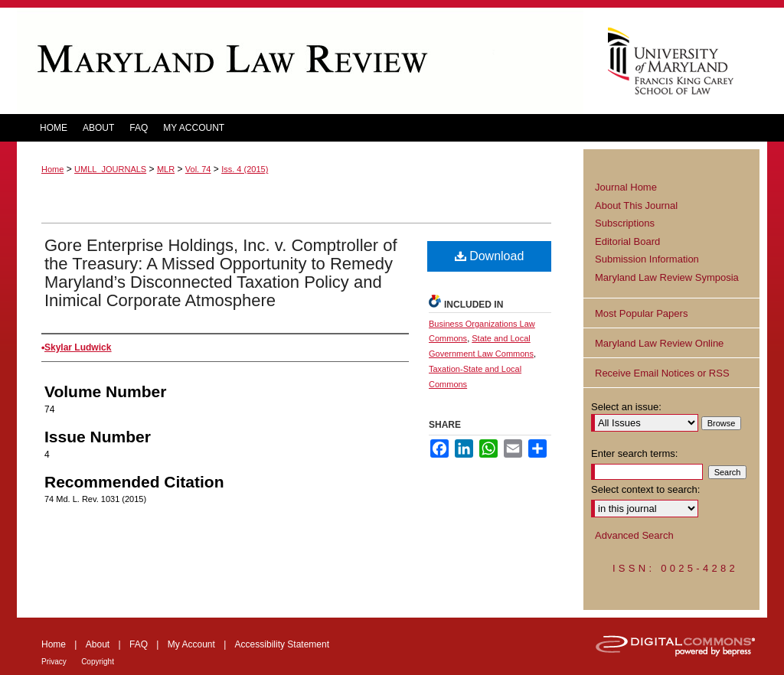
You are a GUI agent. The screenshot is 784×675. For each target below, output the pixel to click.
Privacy (54, 662)
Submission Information (647, 259)
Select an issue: (626, 407)
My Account (191, 644)
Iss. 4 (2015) (245, 169)
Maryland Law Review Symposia (667, 277)
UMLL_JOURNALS (110, 169)
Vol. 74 (198, 169)
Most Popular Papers (641, 313)
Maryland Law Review (300, 61)
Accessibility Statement (282, 644)
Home (52, 169)
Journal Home (626, 187)
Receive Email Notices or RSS (662, 373)
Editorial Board (627, 241)
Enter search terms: (634, 453)
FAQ (139, 644)
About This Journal (636, 205)
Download (490, 256)
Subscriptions (625, 223)
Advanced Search (634, 535)
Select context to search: (645, 489)
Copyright (98, 662)
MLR (166, 169)
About (98, 644)
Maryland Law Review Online (659, 343)
